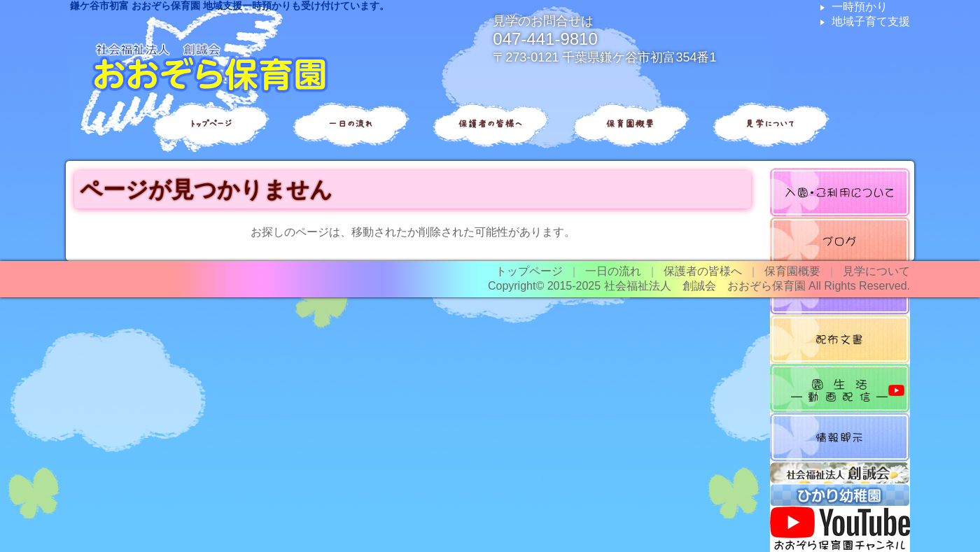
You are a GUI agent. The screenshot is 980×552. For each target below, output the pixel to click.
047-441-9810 (545, 39)
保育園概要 (630, 124)
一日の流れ (350, 124)
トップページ (210, 124)
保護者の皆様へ (490, 124)
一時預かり (860, 7)
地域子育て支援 (871, 21)
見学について (770, 124)
